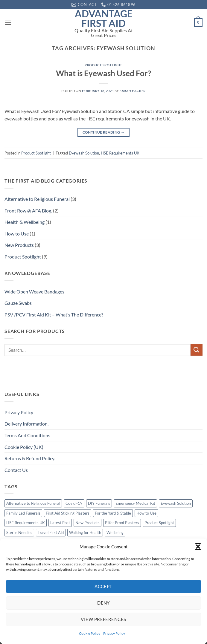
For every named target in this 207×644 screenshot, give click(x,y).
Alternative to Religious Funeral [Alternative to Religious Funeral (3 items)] (33, 503)
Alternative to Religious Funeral (37, 199)
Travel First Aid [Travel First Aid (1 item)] (51, 533)
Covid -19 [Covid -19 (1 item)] (74, 503)
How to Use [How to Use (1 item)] (146, 513)
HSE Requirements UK (120, 153)
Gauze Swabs (18, 303)
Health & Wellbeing (25, 222)
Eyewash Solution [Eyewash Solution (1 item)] (176, 503)
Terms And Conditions (27, 435)
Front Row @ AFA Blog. (28, 211)
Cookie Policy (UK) (24, 447)
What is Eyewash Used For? (103, 73)
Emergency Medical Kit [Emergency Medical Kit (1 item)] (135, 503)
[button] (198, 547)
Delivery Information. (26, 424)
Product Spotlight (103, 65)
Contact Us (16, 470)
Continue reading (104, 132)
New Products (19, 245)
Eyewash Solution (84, 153)
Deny (103, 603)
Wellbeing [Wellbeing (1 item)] (115, 533)
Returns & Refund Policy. (30, 458)
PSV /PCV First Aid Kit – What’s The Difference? (54, 315)
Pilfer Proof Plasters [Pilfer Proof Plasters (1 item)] (122, 523)
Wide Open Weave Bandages (34, 292)
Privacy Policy (114, 633)
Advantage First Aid (104, 19)
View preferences (103, 619)
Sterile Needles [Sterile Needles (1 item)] (19, 533)
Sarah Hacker (133, 91)
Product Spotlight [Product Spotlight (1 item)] (159, 523)
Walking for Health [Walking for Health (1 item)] (85, 533)
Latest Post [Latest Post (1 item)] (60, 523)
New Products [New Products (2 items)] (87, 523)
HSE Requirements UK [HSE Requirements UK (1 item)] (26, 523)
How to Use (17, 234)
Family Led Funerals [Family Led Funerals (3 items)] (23, 513)
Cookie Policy (90, 633)
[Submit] (197, 350)
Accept (103, 586)
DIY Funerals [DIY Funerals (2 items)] (99, 503)
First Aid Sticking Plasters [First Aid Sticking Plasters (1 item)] (68, 513)
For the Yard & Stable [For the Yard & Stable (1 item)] (113, 513)
